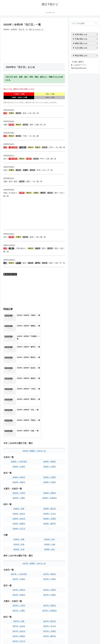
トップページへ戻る (76, 638)
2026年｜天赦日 (19, 405)
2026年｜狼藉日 (19, 462)
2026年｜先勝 (19, 477)
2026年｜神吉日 (19, 415)
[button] (96, 23)
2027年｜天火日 (50, 564)
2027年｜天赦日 (19, 517)
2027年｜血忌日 (19, 564)
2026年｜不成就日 (50, 436)
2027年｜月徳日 (50, 533)
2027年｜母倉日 (19, 533)
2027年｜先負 (19, 595)
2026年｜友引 (50, 477)
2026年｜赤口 (50, 487)
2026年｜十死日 (19, 431)
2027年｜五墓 (19, 559)
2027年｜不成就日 (50, 549)
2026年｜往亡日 (19, 467)
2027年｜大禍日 (50, 569)
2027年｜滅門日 (50, 574)
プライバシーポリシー (91, 638)
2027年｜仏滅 (50, 595)
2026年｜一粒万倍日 (19, 400)
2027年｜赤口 (50, 600)
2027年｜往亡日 (19, 579)
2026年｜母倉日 (19, 420)
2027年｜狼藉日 (19, 574)
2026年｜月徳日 (50, 420)
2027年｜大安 (19, 600)
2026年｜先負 (19, 482)
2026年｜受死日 (50, 431)
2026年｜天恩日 (50, 415)
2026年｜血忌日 (19, 452)
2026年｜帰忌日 (50, 447)
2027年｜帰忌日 (50, 559)
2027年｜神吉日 (19, 528)
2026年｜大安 (19, 487)
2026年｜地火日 (19, 457)
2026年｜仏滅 (50, 482)
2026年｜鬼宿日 (50, 400)
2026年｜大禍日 (50, 457)
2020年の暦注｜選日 (10, 274)
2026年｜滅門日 (50, 462)
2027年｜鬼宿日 (50, 512)
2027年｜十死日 (19, 544)
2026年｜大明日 (50, 405)
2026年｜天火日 (50, 452)
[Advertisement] (34, 47)
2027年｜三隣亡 (19, 549)
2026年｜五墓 (19, 447)
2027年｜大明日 (50, 517)
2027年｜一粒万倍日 (19, 512)
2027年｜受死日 (50, 544)
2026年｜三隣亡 (19, 436)
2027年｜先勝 (19, 590)
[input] (84, 23)
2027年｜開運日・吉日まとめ (34, 501)
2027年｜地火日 (19, 569)
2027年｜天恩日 (50, 528)
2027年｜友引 (50, 590)
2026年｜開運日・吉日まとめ (34, 389)
